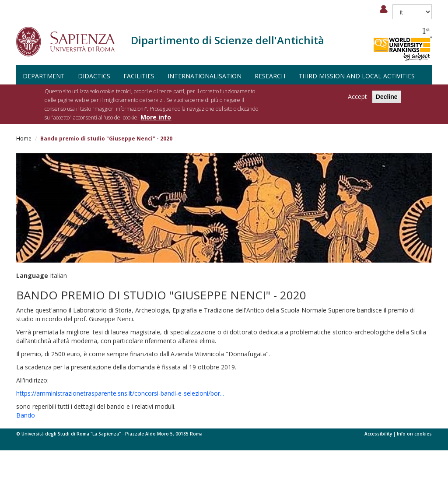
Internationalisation (205, 76)
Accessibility (378, 434)
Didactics (94, 76)
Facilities (139, 76)
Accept (357, 97)
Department (44, 76)
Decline (387, 97)
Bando (26, 415)
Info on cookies (414, 434)
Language (32, 276)
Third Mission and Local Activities (357, 76)
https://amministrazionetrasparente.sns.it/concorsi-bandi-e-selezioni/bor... (120, 393)
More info (156, 117)
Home (24, 139)
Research (270, 76)
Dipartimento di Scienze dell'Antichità (227, 40)
